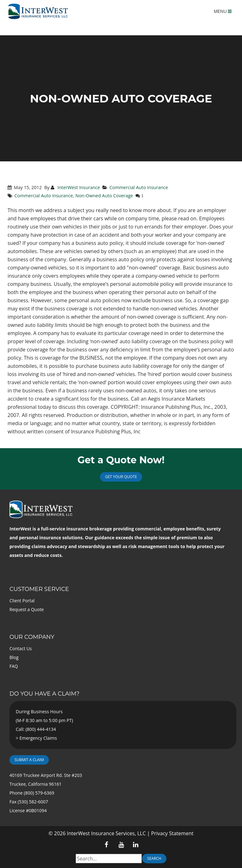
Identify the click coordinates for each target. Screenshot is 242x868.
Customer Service (39, 589)
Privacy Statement (172, 833)
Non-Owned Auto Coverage (104, 196)
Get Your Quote (121, 477)
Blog (14, 657)
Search (154, 858)
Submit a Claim (29, 760)
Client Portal (22, 601)
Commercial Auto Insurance (139, 187)
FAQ (14, 666)
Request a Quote (27, 609)
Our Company (32, 637)
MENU (223, 11)
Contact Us (21, 648)
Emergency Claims (38, 738)
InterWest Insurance (78, 187)
